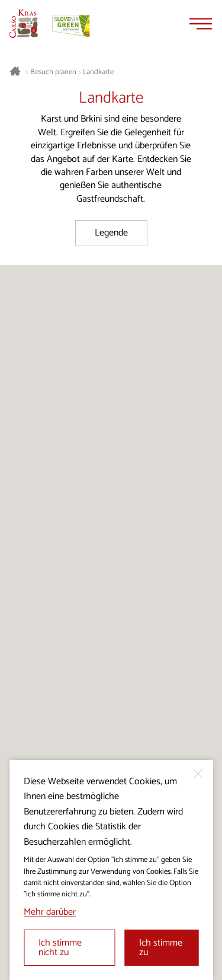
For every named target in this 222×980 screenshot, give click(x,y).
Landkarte (98, 72)
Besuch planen (53, 72)
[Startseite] (24, 24)
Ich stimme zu (161, 948)
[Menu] (201, 24)
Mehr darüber (50, 912)
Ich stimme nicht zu (60, 948)
